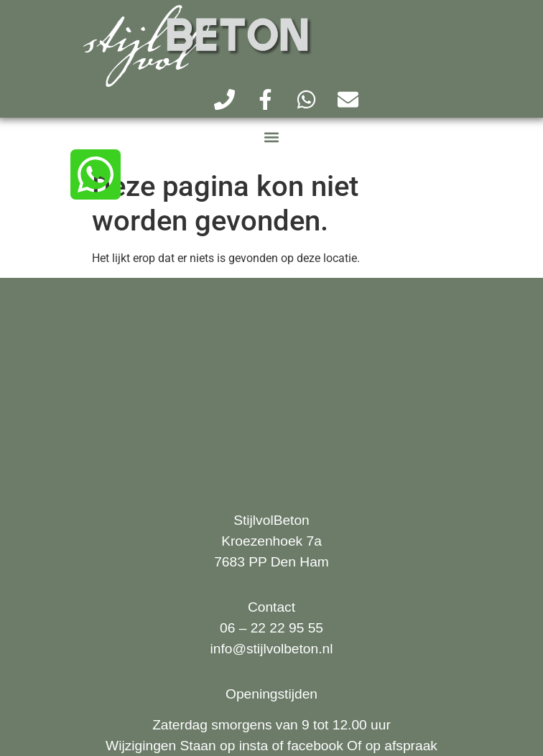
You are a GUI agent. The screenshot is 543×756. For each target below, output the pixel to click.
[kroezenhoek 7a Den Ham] (271, 384)
